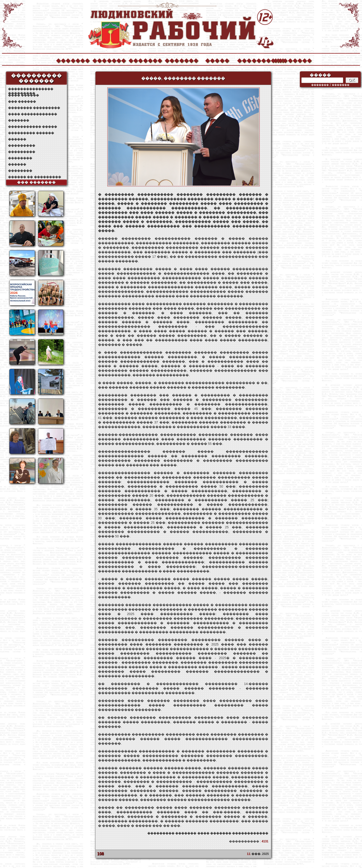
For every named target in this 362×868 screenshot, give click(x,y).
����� (217, 60)
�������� (290, 60)
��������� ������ (31, 133)
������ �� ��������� (35, 177)
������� (73, 60)
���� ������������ (33, 114)
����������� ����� (33, 127)
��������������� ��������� (31, 89)
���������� (254, 60)
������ (17, 139)
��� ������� (37, 182)
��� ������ (22, 102)
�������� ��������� (34, 108)
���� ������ (24, 95)
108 (101, 854)
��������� (22, 146)
